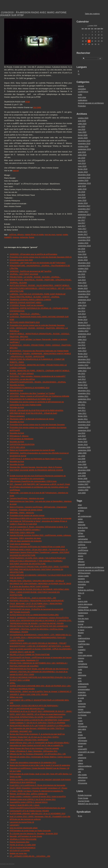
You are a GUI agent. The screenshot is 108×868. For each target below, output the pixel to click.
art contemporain (85, 516)
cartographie (83, 539)
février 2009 (83, 467)
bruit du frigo (83, 528)
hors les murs (50, 235)
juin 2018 (82, 192)
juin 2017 (82, 220)
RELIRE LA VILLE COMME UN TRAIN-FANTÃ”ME (30, 655)
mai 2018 (82, 195)
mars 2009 (82, 464)
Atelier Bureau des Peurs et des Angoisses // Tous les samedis (34, 748)
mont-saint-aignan (85, 655)
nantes (81, 661)
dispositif (81, 565)
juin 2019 (82, 158)
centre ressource (85, 542)
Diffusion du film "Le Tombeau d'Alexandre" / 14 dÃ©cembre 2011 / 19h (38, 754)
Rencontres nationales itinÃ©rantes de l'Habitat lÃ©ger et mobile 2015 (37, 547)
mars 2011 (82, 413)
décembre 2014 (84, 291)
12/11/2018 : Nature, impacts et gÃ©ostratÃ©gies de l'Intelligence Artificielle (39, 396)
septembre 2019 (84, 149)
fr (79, 71)
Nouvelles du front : (17, 385)
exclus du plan (84, 582)
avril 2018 (82, 197)
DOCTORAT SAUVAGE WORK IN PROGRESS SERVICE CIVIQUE (36, 470)
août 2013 (82, 337)
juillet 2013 (82, 340)
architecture (83, 508)
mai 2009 (82, 459)
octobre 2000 (83, 490)
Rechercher (83, 53)
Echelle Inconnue (85, 795)
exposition (82, 89)
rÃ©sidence (83, 726)
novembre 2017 (84, 209)
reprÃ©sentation (84, 712)
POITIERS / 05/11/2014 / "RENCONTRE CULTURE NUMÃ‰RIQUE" (37, 601)
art (79, 513)
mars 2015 (82, 283)
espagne (81, 579)
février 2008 (83, 479)
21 (89, 41)
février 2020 (83, 135)
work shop (82, 97)
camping (81, 536)
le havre (81, 630)
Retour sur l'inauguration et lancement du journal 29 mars (32, 450)
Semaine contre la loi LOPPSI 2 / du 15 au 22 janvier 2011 (33, 799)
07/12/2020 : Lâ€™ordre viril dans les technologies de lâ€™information (38, 263)
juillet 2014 (82, 305)
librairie (81, 633)
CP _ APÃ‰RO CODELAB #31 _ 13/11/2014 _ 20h (30, 856)
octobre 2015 (83, 269)
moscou (16, 237)
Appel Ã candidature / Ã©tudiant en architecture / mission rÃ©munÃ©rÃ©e (39, 618)
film (79, 596)
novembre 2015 (84, 266)
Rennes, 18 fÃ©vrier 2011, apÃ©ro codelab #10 (28, 794)
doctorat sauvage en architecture (91, 103)
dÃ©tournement (84, 573)
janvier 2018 (83, 203)
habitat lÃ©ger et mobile (34, 235)
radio (80, 701)
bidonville (82, 525)
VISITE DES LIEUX (17, 447)
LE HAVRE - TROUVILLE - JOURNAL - (25, 314)
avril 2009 (82, 462)
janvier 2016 (83, 260)
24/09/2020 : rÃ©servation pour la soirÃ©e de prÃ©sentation (33, 254)
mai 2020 (82, 129)
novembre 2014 (84, 294)
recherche (24, 237)
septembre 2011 (84, 399)
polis (80, 681)
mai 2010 (82, 433)
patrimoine (82, 675)
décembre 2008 (84, 470)
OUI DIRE (37, 107)
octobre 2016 (83, 243)
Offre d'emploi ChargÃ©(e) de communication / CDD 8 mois (33, 481)
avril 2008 (82, 476)
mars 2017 (82, 229)
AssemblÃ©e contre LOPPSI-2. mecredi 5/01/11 (29, 802)
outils (80, 95)
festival (81, 587)
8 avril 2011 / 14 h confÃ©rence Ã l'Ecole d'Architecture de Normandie (37, 785)
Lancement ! (15, 825)
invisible (81, 621)
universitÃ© (83, 749)
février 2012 (83, 385)
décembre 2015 (84, 263)
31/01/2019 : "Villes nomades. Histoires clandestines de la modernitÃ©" (38, 376)
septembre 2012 (84, 368)
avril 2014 (82, 314)
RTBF (28, 102)
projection (82, 692)
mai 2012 (82, 376)
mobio (80, 652)
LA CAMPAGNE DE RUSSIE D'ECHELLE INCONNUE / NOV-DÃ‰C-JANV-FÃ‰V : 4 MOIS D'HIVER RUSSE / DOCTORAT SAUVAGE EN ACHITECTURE (40, 592)
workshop (82, 780)
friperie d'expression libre (20, 842)
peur (80, 678)
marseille (81, 641)
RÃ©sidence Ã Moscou (19, 436)
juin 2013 (82, 342)
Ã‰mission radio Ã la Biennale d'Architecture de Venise (32, 419)
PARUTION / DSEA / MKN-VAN (22, 532)
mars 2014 (82, 317)
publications (83, 100)
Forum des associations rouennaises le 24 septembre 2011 (33, 762)
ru (79, 74)
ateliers (81, 522)
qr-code (81, 698)
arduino (81, 511)
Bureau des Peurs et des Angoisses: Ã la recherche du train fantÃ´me (37, 734)
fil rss (80, 816)
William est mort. (16, 697)
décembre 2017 (84, 206)
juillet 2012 (82, 371)
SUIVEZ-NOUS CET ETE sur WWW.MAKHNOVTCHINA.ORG (34, 615)
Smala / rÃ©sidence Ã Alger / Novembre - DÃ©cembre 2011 (34, 751)
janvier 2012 (83, 388)
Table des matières (92, 14)
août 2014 (82, 302)
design (81, 556)
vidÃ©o (81, 769)
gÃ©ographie (83, 607)
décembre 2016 (84, 237)
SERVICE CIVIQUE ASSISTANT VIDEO (25, 302)
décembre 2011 (84, 391)
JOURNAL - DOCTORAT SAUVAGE (24, 274)
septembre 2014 (84, 300)
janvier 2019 (83, 172)
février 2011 (83, 416)
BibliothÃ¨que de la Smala (88, 804)
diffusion (20, 235)
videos (81, 763)
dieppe (81, 559)
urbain (80, 755)
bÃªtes (81, 533)
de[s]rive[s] (82, 553)
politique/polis (83, 684)
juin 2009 (82, 456)
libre (80, 636)
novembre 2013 (84, 328)
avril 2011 (82, 410)
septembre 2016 (84, 246)
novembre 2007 (84, 481)
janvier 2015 (83, 288)
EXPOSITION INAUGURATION (22, 444)
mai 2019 (82, 161)
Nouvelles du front (17, 408)
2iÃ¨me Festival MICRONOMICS (23, 848)
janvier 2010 (83, 445)
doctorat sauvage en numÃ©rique (91, 570)
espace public (83, 576)
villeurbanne (83, 777)
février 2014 (83, 320)
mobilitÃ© (8, 237)
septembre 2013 (84, 334)
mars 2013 (82, 351)
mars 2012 (82, 382)
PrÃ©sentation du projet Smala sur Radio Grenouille (30, 831)
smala (80, 735)
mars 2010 (82, 439)
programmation (84, 689)
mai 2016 (82, 251)
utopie (80, 760)
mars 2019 (82, 166)
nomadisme (83, 664)
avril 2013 (82, 348)
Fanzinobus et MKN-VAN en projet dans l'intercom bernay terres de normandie (40, 518)
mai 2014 (82, 311)
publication (82, 695)
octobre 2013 (83, 331)
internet (16, 171)
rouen (80, 721)
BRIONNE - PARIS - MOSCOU (22, 513)
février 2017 (83, 232)
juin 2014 (82, 308)
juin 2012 (82, 374)
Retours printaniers (17, 416)
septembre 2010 (84, 430)
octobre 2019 (83, 146)
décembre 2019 (84, 141)
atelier (80, 519)
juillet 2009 (82, 453)
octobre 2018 (83, 180)
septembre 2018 (84, 183)
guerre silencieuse (85, 604)
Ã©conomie (83, 783)
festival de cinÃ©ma (86, 590)
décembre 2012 (84, 359)
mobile (65, 235)
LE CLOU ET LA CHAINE (20, 850)
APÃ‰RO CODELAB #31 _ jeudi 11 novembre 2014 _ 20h (33, 598)
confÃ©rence (83, 92)
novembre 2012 (84, 362)
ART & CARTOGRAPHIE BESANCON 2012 (27, 709)
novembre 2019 (84, 144)
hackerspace (83, 613)
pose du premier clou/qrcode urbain (24, 828)
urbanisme (82, 758)
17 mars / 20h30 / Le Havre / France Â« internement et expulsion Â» (36, 791)
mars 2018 (82, 200)
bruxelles (81, 530)
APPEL (13, 683)
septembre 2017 (84, 215)
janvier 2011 (83, 419)
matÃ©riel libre (84, 644)
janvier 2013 (83, 356)
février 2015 (83, 286)
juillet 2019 (82, 155)
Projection (82, 106)
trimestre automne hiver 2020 (21, 260)
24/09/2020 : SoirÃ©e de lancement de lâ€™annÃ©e (31, 271)
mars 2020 (82, 132)
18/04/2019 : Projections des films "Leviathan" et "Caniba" (32, 393)
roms (80, 718)
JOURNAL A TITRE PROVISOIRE (23, 839)
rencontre (82, 706)
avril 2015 (82, 280)
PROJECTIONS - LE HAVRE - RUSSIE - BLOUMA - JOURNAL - (35, 277)
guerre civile (83, 601)
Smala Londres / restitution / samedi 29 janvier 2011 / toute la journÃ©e (38, 796)
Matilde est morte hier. (18, 853)
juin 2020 (82, 126)
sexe (80, 732)
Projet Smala (83, 798)
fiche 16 (81, 593)
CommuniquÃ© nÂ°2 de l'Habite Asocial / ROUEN (29, 811)
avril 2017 (82, 226)
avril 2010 (82, 436)
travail (80, 746)
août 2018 (82, 186)
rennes (81, 709)
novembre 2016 (84, 240)
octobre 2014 (83, 297)
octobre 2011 (83, 396)
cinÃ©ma (13, 235)
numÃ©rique (83, 667)
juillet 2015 (82, 271)
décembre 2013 (84, 325)
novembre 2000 (84, 487)
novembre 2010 (84, 425)
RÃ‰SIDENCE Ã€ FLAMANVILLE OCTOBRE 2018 (30, 399)
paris (80, 672)
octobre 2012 (83, 365)
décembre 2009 (84, 447)
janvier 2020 (83, 138)
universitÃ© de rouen (86, 752)
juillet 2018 (82, 189)
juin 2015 (82, 274)
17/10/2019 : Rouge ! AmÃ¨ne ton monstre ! (27, 305)
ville (79, 772)
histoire (81, 616)
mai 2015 (82, 277)
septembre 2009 (84, 450)
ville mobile (82, 775)
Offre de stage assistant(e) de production (26, 541)
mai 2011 (82, 408)
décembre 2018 (84, 175)
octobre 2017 (83, 212)
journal (59, 235)
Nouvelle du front (16, 390)
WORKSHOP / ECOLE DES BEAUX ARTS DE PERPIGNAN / (34, 706)
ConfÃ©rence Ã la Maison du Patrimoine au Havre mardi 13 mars (36, 459)
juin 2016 (82, 249)
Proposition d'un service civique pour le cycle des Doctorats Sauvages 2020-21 (41, 257)
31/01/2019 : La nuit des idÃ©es (22, 379)
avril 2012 (82, 379)
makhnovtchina (84, 638)
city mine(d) (83, 547)
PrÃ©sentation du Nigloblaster (22, 439)
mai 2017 (82, 223)
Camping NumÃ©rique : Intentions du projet (27, 498)
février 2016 (83, 257)
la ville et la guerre (85, 627)
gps (79, 599)
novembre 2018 (84, 178)
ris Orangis (82, 715)
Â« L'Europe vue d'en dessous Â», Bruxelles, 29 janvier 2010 (34, 834)
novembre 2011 (84, 393)
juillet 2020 (82, 124)
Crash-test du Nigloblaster (20, 544)
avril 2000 (82, 493)
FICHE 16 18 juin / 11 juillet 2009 (23, 845)
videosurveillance (85, 766)
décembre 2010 (84, 422)
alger (80, 505)
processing (82, 687)
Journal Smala (84, 801)
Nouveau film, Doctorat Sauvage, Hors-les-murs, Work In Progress (36, 467)
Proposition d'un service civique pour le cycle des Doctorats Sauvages (37, 325)
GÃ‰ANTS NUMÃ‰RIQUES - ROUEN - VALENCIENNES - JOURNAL (38, 382)
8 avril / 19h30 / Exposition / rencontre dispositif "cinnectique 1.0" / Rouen (38, 788)
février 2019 (83, 169)
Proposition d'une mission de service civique (27, 515)
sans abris (82, 729)
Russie (31, 237)
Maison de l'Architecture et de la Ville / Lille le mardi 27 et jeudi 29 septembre (40, 765)
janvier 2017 (83, 234)
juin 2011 (82, 405)
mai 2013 (82, 345)
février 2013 (83, 354)
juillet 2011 (82, 402)
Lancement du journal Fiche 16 (22, 822)
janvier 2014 (83, 322)
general (81, 86)
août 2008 (82, 473)
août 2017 (82, 217)
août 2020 (82, 121)
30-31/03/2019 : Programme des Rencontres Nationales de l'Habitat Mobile (39, 351)
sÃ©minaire (83, 741)
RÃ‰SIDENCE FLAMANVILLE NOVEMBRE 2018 (30, 388)
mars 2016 (82, 254)
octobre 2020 (83, 118)
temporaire (82, 743)
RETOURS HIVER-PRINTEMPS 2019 (25, 322)
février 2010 (83, 442)
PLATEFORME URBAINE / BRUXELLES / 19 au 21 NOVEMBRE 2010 (38, 814)
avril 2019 (82, 163)
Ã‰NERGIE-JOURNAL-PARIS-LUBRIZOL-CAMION (30, 300)
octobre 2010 (83, 427)
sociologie (82, 738)
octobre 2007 (83, 484)
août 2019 (82, 152)
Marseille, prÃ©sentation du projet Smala (26, 836)
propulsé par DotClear (7, 864)
